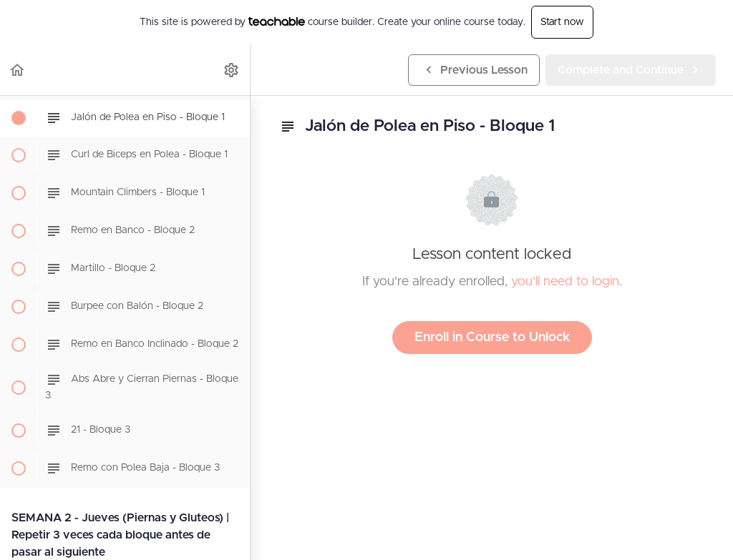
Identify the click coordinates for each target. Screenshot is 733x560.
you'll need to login (565, 282)
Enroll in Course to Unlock (492, 338)
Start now (562, 22)
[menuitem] (232, 70)
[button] (18, 70)
